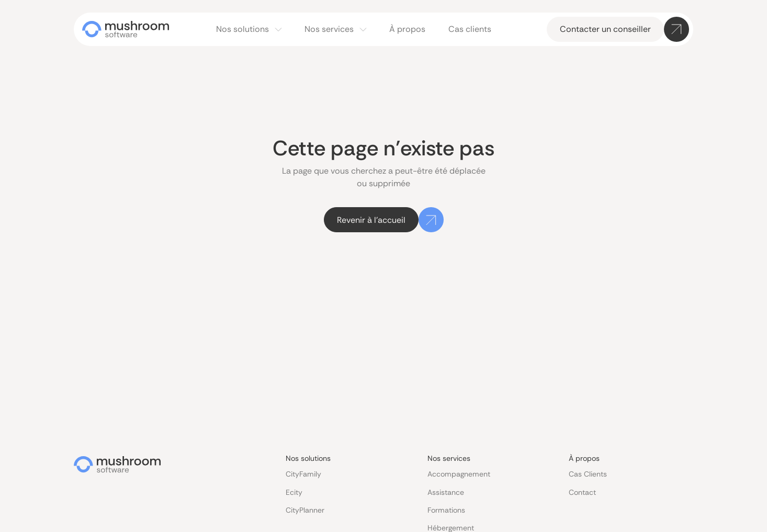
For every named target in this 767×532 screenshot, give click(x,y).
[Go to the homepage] (117, 465)
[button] (249, 29)
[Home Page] (126, 29)
